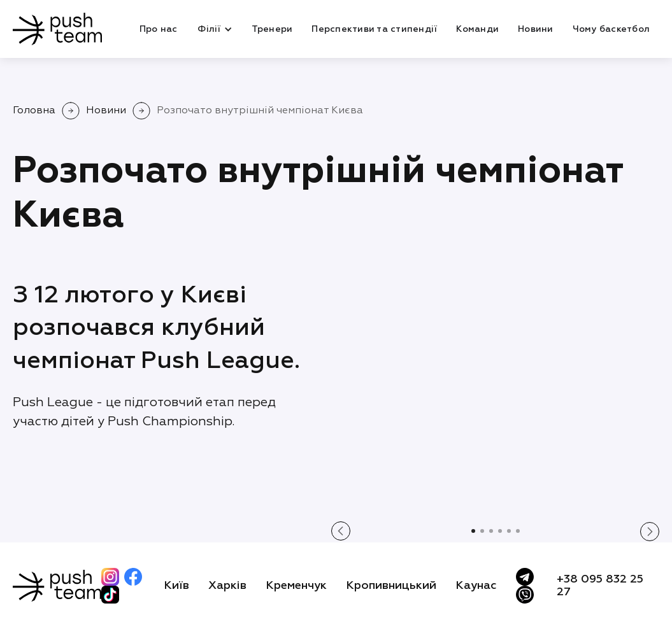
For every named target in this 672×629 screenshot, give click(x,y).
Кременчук (296, 586)
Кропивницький (391, 586)
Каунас (476, 586)
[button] (214, 29)
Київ (176, 586)
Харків (227, 586)
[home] (57, 29)
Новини (536, 29)
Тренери (272, 29)
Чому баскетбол (611, 29)
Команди (477, 29)
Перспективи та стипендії (374, 29)
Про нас (159, 29)
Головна (34, 111)
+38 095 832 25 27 (600, 586)
